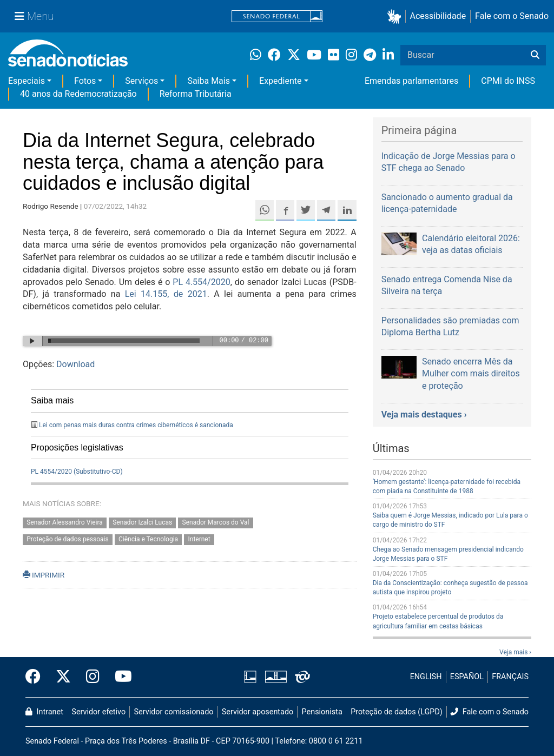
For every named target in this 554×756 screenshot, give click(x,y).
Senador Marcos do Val (216, 523)
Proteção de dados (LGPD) (397, 712)
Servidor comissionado (174, 712)
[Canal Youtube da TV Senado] (120, 677)
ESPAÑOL (467, 677)
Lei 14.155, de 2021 (166, 294)
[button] (396, 16)
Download (75, 364)
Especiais (27, 81)
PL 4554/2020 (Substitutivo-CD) (77, 472)
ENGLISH (426, 677)
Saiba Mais (209, 81)
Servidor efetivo (98, 712)
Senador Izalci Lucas (142, 523)
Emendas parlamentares (411, 81)
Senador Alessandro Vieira (65, 523)
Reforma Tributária (196, 94)
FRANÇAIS (510, 677)
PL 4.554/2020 (201, 282)
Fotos (85, 81)
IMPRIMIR (44, 575)
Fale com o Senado (512, 16)
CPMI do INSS (508, 81)
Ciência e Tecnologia (148, 540)
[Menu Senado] (34, 16)
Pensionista (322, 712)
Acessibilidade (438, 16)
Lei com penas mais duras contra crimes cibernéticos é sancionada (136, 425)
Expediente (280, 81)
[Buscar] (535, 55)
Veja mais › (515, 652)
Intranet (44, 712)
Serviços (141, 81)
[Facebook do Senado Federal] (37, 677)
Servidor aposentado (258, 712)
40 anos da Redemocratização (78, 94)
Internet (199, 540)
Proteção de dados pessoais (67, 540)
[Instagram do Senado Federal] (93, 677)
